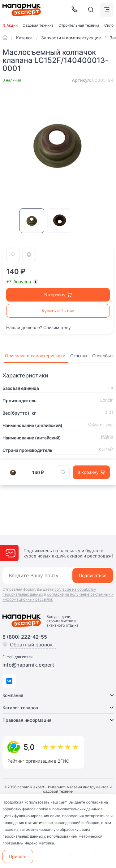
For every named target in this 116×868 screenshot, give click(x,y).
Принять (18, 856)
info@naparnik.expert (28, 665)
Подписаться (93, 575)
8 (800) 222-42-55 (25, 637)
